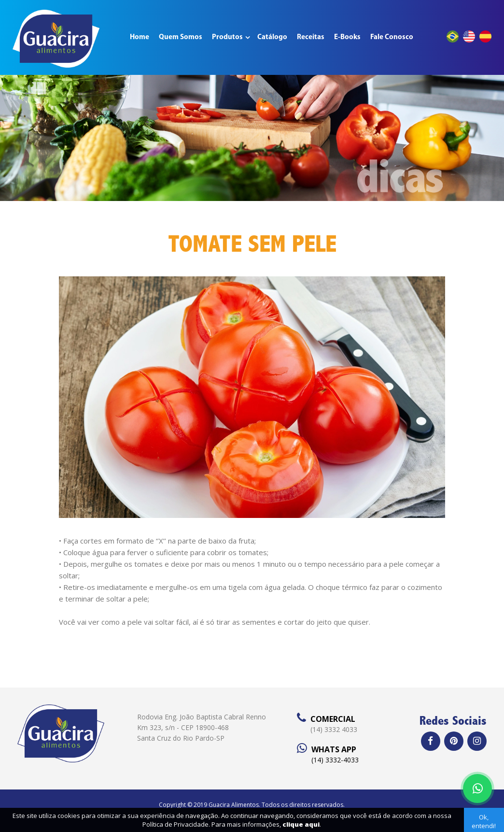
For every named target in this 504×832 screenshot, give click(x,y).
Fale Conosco (392, 37)
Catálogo (272, 37)
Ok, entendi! (484, 821)
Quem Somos (181, 37)
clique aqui (301, 824)
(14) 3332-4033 (335, 760)
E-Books (347, 37)
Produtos (227, 37)
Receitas (311, 37)
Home (140, 37)
